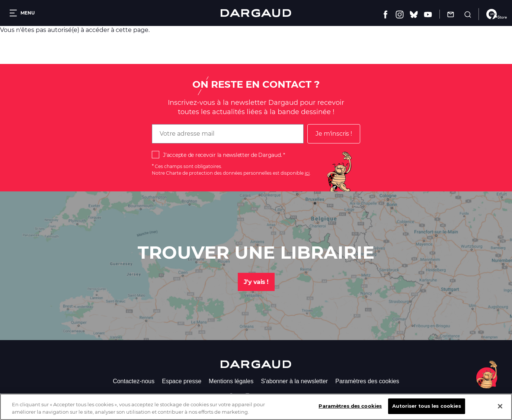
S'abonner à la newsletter (294, 381)
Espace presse (182, 381)
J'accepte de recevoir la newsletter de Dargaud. (222, 155)
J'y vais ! (256, 282)
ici (307, 173)
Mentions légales (231, 381)
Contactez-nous (134, 381)
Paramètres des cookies (367, 381)
